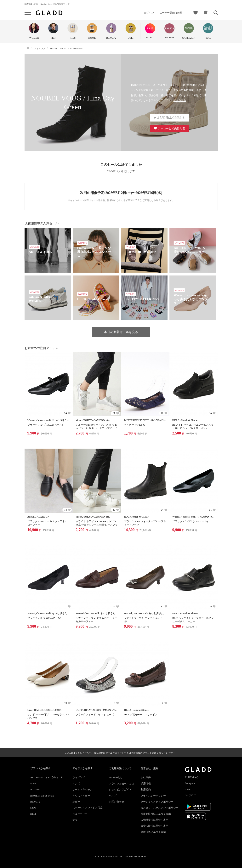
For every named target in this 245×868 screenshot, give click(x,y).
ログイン (149, 13)
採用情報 (146, 783)
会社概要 (146, 777)
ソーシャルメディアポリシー (157, 802)
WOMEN (35, 789)
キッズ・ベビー (81, 796)
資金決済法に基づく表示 (154, 826)
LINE (188, 789)
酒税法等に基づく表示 (153, 832)
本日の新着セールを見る (121, 332)
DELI (33, 814)
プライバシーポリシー (153, 796)
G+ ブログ (190, 795)
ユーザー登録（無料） (172, 13)
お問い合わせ (117, 802)
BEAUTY (35, 802)
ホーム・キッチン (83, 789)
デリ (75, 820)
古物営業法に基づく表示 (154, 820)
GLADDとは (116, 777)
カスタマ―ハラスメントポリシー (160, 808)
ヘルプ (113, 796)
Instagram (190, 783)
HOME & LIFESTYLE (42, 796)
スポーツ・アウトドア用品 (88, 808)
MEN (33, 783)
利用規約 (146, 789)
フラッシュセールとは (122, 783)
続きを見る (180, 100)
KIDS (33, 808)
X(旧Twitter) (191, 777)
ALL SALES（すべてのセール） (48, 777)
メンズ (76, 783)
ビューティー (80, 814)
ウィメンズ (79, 777)
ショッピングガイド (120, 789)
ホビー (76, 802)
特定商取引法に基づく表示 (156, 814)
